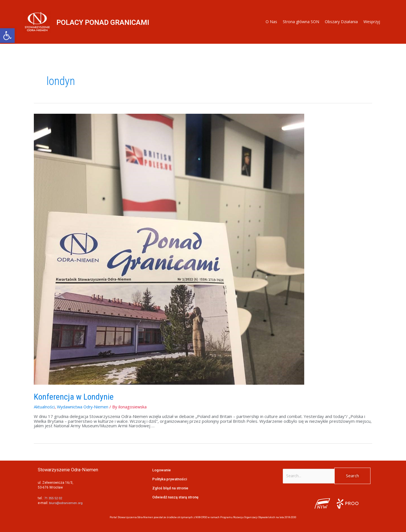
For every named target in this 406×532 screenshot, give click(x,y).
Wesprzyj (372, 22)
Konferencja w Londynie (74, 397)
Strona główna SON (301, 22)
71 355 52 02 (54, 498)
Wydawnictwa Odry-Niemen (84, 407)
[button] (7, 36)
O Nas (271, 22)
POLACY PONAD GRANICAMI (111, 22)
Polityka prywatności (170, 479)
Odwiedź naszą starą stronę (176, 497)
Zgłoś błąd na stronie (171, 488)
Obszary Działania (341, 22)
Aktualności (44, 407)
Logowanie (162, 470)
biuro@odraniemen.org (67, 503)
